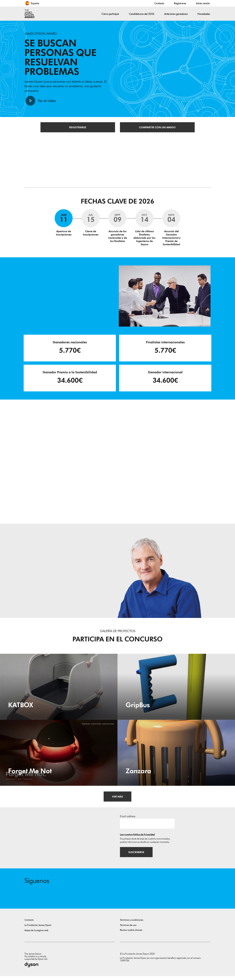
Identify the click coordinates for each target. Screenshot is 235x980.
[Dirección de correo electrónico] (147, 826)
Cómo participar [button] (110, 14)
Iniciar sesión (203, 3)
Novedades (204, 14)
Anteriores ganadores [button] (176, 14)
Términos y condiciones (132, 924)
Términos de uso (128, 929)
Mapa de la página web (36, 934)
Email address (128, 819)
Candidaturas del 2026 (142, 14)
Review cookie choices (131, 934)
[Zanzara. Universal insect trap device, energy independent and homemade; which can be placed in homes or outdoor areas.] (176, 755)
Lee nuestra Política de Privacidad (137, 837)
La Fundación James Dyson (38, 929)
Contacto (159, 3)
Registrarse (180, 3)
